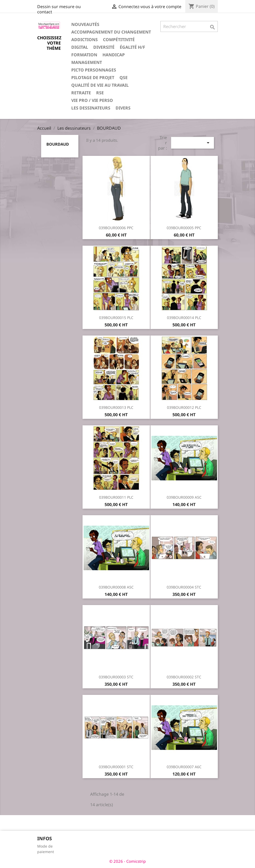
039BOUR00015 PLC (116, 318)
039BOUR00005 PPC (184, 228)
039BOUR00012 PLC (184, 407)
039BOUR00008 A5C (116, 587)
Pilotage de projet (93, 78)
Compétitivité (119, 40)
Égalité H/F (132, 47)
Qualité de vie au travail (100, 85)
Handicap (114, 55)
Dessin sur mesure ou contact (59, 9)
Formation (84, 55)
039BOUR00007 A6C (184, 767)
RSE (100, 93)
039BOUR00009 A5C (184, 497)
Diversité (104, 47)
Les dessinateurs (91, 108)
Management (87, 62)
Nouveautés (85, 24)
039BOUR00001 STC (116, 767)
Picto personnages (94, 70)
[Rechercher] (189, 26)
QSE (124, 78)
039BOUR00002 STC (184, 677)
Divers (123, 108)
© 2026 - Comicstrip (127, 861)
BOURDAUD (58, 144)
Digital (80, 47)
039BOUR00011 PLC (116, 497)
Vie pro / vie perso (92, 100)
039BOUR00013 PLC (116, 407)
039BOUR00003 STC (116, 677)
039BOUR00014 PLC (184, 318)
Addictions (85, 40)
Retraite (81, 93)
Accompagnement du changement (111, 32)
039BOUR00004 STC (184, 587)
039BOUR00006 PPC (116, 228)
